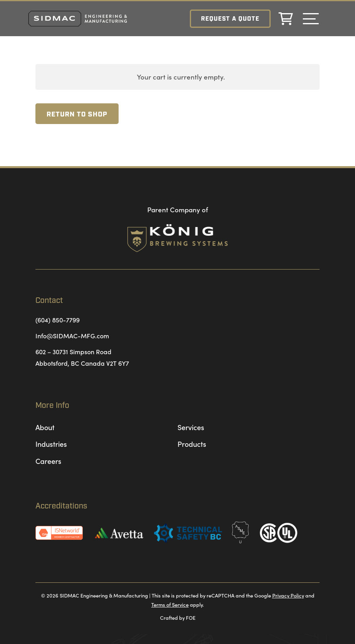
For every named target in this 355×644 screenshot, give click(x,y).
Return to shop (77, 114)
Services (191, 427)
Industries (51, 444)
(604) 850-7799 (58, 320)
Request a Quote (230, 19)
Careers (48, 461)
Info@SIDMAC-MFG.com (72, 336)
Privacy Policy (288, 595)
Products (192, 444)
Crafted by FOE (178, 617)
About (45, 427)
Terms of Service (170, 604)
